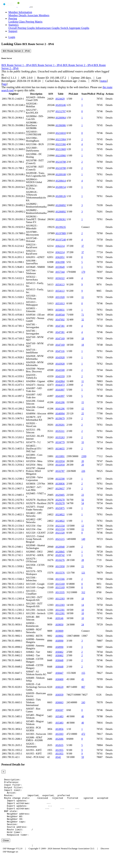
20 (83, 461)
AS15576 (60, 573)
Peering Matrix (34, 22)
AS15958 (60, 566)
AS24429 (60, 99)
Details (109, 99)
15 (83, 402)
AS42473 (60, 385)
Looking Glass (17, 22)
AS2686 (59, 739)
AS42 (58, 757)
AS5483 (59, 716)
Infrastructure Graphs (48, 28)
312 (83, 592)
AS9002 (59, 636)
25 (83, 414)
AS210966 (61, 156)
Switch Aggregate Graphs (75, 28)
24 (83, 625)
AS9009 (59, 631)
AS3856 (59, 729)
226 (83, 471)
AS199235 (61, 227)
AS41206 (60, 402)
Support (13, 31)
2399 (84, 456)
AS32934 (60, 461)
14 (83, 605)
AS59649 (60, 267)
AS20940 (60, 547)
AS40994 (60, 414)
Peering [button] (13, 18)
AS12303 (60, 599)
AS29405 (60, 495)
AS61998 (60, 262)
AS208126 (61, 196)
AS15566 (60, 579)
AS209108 (61, 174)
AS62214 (60, 246)
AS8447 (59, 673)
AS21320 (60, 533)
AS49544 (60, 315)
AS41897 (60, 390)
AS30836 (60, 484)
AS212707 (61, 111)
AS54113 (60, 285)
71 (83, 315)
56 (83, 500)
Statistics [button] (14, 25)
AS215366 (61, 144)
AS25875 (60, 508)
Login (12, 37)
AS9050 (59, 625)
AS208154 (61, 187)
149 (83, 539)
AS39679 (60, 418)
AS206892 (61, 205)
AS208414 (61, 181)
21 (83, 566)
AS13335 (60, 592)
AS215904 (61, 139)
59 (83, 757)
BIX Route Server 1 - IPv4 (17, 65)
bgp (4, 84)
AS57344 (60, 272)
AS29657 (60, 489)
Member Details (18, 15)
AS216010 (61, 133)
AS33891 (60, 456)
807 (83, 687)
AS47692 (60, 320)
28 (83, 560)
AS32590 (60, 479)
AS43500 (60, 370)
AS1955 (59, 750)
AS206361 (61, 219)
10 (83, 610)
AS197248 (61, 240)
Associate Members (38, 15)
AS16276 (60, 560)
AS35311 (60, 431)
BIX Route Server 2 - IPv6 (16, 51)
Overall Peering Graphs (22, 28)
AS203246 (61, 105)
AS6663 (59, 702)
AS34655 (60, 449)
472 (83, 734)
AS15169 (60, 584)
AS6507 (59, 710)
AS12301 (60, 610)
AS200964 (61, 118)
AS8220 (59, 687)
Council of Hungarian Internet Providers (54, 857)
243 (83, 702)
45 (83, 679)
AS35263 (60, 437)
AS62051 (60, 257)
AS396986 (61, 125)
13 (83, 526)
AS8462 (59, 652)
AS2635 (59, 745)
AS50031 (60, 310)
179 (83, 272)
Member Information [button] (20, 12)
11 (83, 297)
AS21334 (60, 526)
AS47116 (60, 351)
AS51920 (60, 297)
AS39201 (60, 425)
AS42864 (60, 381)
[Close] (4, 772)
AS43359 (60, 376)
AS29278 (60, 500)
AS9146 (59, 618)
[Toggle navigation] (31, 7)
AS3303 (59, 734)
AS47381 (60, 326)
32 (83, 320)
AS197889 (61, 233)
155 (83, 673)
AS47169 (60, 339)
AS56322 (60, 278)
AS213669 (61, 149)
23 (83, 495)
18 (83, 339)
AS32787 (60, 471)
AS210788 (61, 162)
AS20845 (60, 552)
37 (83, 246)
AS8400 (59, 679)
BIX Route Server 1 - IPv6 (47, 65)
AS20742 (60, 555)
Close (6, 852)
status (104, 81)
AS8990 (59, 641)
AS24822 (60, 515)
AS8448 (59, 660)
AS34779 (60, 442)
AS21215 (60, 539)
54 (83, 503)
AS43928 (60, 357)
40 (83, 716)
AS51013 (60, 304)
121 (83, 573)
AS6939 (59, 695)
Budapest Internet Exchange (16, 857)
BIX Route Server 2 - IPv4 (78, 65)
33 (83, 442)
